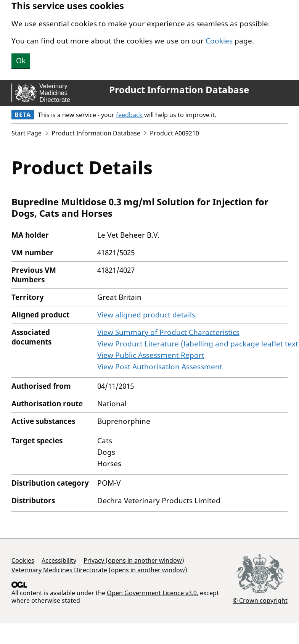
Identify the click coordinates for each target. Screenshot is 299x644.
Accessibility (59, 560)
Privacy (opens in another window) (134, 560)
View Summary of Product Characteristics (168, 332)
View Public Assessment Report (151, 355)
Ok (21, 61)
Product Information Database (179, 90)
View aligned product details (146, 315)
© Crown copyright (260, 600)
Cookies (219, 41)
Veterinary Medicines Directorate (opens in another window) (99, 570)
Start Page (27, 133)
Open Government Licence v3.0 (152, 593)
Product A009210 (174, 133)
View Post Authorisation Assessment (160, 367)
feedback (129, 115)
